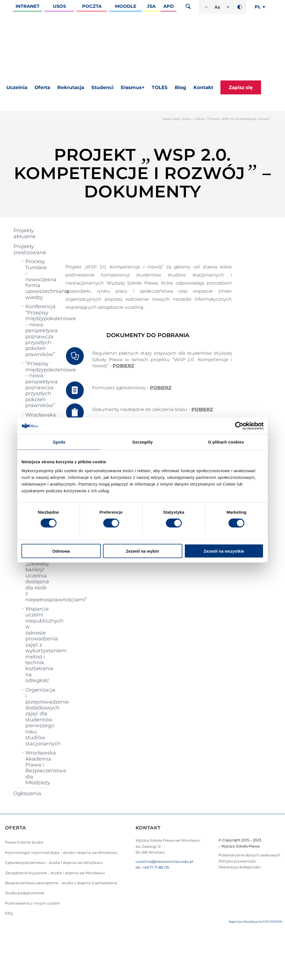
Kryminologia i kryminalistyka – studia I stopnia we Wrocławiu (61, 852)
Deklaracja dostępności (240, 867)
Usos (59, 6)
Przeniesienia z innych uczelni (33, 903)
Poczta (92, 6)
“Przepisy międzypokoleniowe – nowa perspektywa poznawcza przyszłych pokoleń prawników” (37, 384)
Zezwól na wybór (142, 551)
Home (186, 119)
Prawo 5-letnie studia (24, 842)
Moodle (126, 6)
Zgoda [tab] (59, 442)
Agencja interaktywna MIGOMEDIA (255, 922)
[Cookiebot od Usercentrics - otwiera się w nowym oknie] (239, 426)
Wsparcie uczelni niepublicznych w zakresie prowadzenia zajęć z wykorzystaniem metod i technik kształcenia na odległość (37, 645)
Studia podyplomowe (25, 893)
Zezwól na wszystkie (224, 551)
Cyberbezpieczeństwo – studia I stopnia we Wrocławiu (54, 863)
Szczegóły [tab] (142, 442)
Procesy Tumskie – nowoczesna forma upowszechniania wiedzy (37, 279)
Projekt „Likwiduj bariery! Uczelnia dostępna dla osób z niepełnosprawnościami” (37, 579)
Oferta (200, 119)
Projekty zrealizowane (30, 249)
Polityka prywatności (237, 861)
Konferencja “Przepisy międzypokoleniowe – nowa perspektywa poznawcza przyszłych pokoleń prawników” (37, 330)
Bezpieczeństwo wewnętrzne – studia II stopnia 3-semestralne (61, 883)
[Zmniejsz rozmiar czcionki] (206, 7)
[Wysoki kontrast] (240, 7)
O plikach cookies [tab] (226, 442)
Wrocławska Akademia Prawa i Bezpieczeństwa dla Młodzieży (37, 768)
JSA (151, 6)
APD (169, 6)
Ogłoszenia (27, 793)
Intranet (28, 6)
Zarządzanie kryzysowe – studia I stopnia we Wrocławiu (55, 873)
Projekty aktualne (24, 233)
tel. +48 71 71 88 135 (152, 867)
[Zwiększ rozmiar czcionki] (228, 7)
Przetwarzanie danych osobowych (249, 855)
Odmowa (61, 551)
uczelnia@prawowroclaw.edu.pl (164, 861)
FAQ (9, 913)
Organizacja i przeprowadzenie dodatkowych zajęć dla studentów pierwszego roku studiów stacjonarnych (37, 717)
